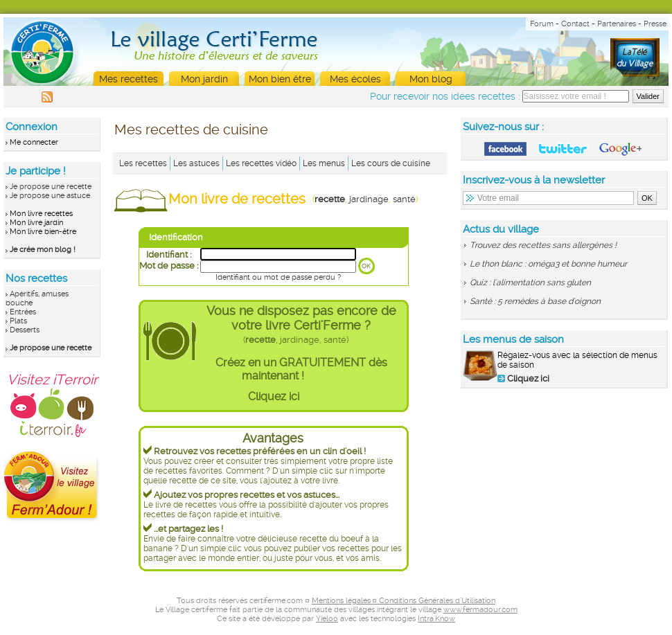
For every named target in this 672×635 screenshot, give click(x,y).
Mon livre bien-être (43, 232)
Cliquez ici (274, 396)
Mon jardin (204, 79)
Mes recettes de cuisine (191, 129)
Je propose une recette (51, 187)
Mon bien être (280, 79)
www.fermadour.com (480, 610)
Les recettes (143, 163)
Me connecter (34, 142)
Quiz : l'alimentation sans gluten (530, 283)
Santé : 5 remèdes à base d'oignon (535, 301)
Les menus (324, 163)
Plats (18, 321)
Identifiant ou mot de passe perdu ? (278, 277)
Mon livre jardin (36, 223)
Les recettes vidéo (261, 163)
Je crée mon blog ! (43, 250)
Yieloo (327, 619)
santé (404, 199)
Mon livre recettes (41, 214)
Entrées (23, 312)
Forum (542, 24)
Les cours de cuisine (391, 163)
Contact (575, 24)
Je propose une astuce (50, 196)
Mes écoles (355, 79)
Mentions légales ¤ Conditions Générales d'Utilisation (404, 601)
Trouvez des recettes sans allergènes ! (543, 245)
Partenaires (617, 24)
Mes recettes (129, 79)
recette (330, 199)
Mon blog (431, 79)
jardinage (369, 199)
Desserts (25, 330)
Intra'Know (436, 619)
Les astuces (196, 163)
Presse (655, 24)
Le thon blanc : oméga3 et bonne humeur (548, 264)
